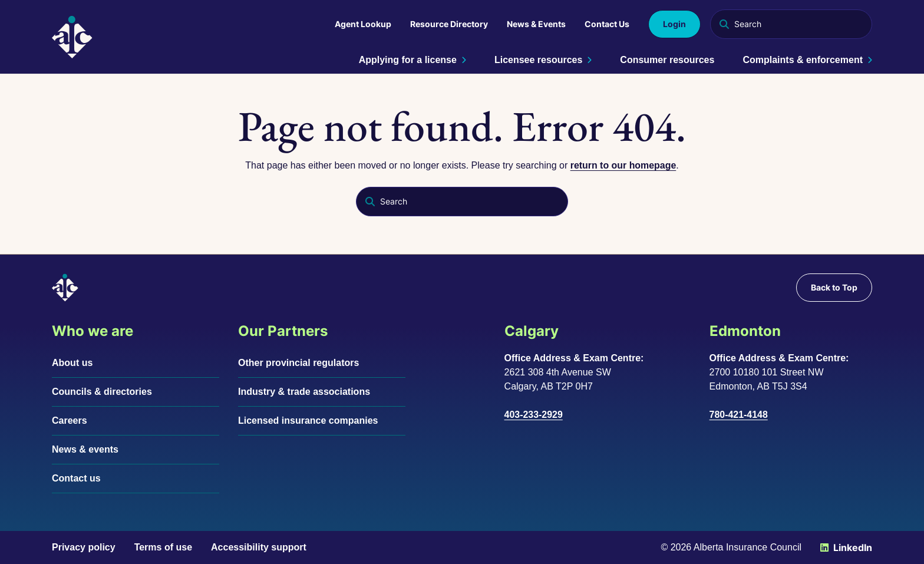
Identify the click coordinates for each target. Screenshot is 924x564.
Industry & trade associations (304, 392)
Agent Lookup (363, 24)
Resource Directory (449, 24)
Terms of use (163, 547)
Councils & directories (102, 392)
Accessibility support (259, 547)
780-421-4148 (739, 415)
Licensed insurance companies (308, 420)
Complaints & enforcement (807, 60)
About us (72, 363)
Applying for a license (412, 60)
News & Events (536, 24)
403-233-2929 (534, 415)
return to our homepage (623, 165)
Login (674, 24)
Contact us (76, 478)
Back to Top (834, 287)
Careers (70, 420)
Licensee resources (543, 60)
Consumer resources (667, 60)
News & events (85, 449)
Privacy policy (84, 547)
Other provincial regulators (298, 363)
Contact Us (607, 24)
